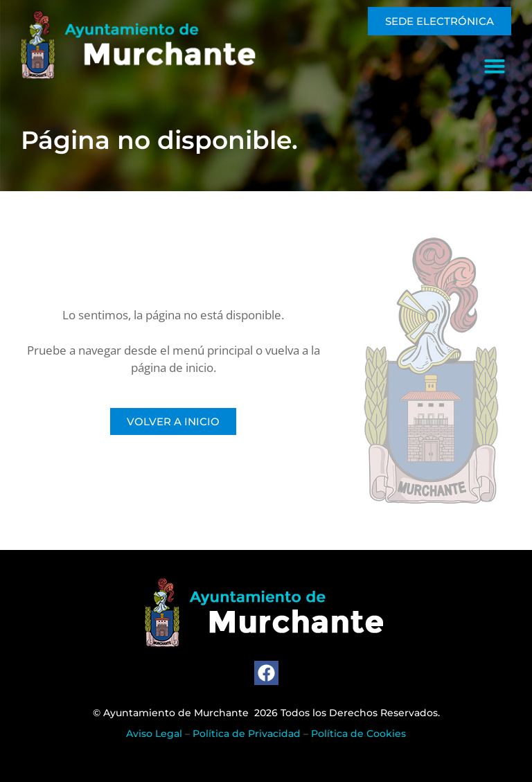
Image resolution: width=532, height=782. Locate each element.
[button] (495, 66)
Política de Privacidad (247, 734)
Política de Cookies (358, 734)
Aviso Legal (154, 734)
